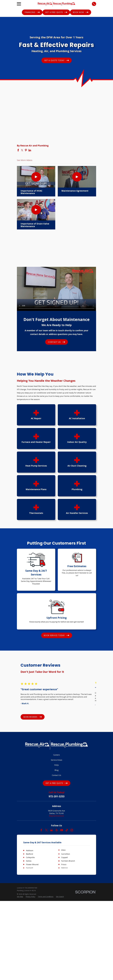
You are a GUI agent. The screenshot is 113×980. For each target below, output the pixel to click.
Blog (57, 770)
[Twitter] (46, 830)
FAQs (56, 765)
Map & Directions (56, 816)
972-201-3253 (57, 797)
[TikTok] (67, 830)
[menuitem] (20, 976)
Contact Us (56, 775)
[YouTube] (62, 830)
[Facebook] (41, 830)
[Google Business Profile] (51, 830)
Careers (57, 755)
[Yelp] (57, 830)
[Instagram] (72, 830)
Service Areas (57, 760)
